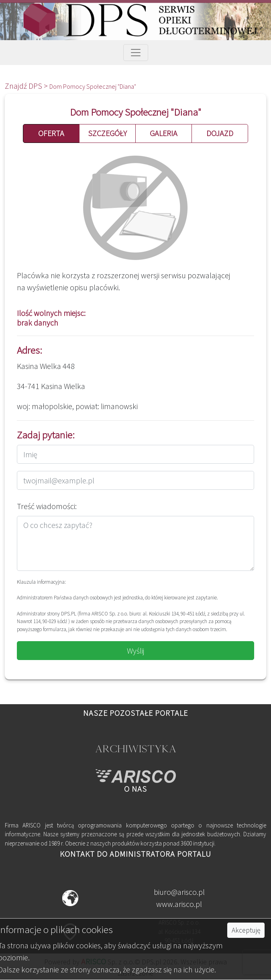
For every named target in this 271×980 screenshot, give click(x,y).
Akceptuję (246, 930)
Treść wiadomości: (47, 506)
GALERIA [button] (164, 133)
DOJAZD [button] (220, 133)
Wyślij (136, 651)
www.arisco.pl (179, 904)
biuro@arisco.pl (179, 892)
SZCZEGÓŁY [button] (107, 133)
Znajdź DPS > (27, 86)
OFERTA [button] (51, 133)
